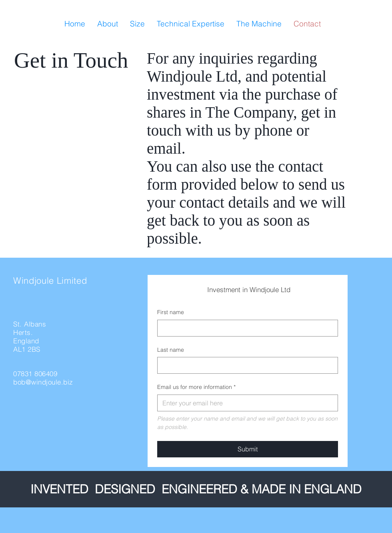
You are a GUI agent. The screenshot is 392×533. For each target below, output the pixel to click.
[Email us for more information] (245, 403)
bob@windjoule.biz (43, 382)
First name (171, 312)
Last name (171, 350)
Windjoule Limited (50, 281)
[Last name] (245, 365)
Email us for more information (196, 387)
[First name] (245, 328)
